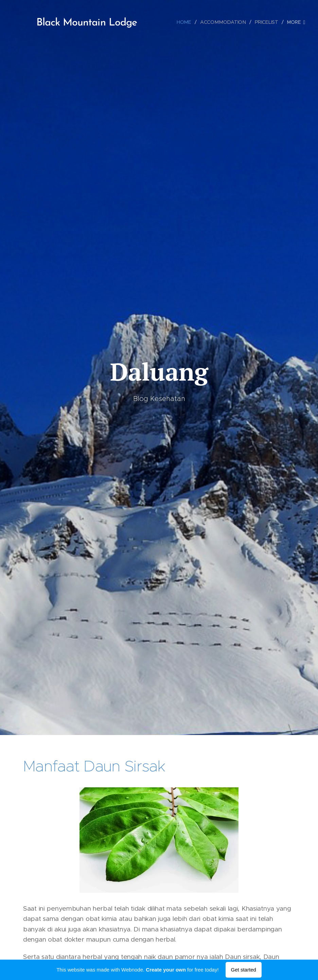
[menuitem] (187, 22)
